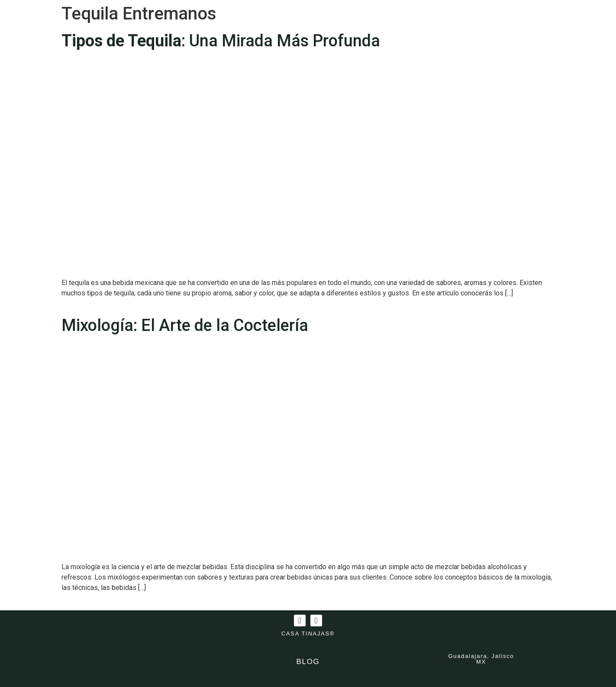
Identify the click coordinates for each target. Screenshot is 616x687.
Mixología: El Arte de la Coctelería (185, 325)
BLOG (308, 662)
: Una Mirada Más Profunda (221, 41)
